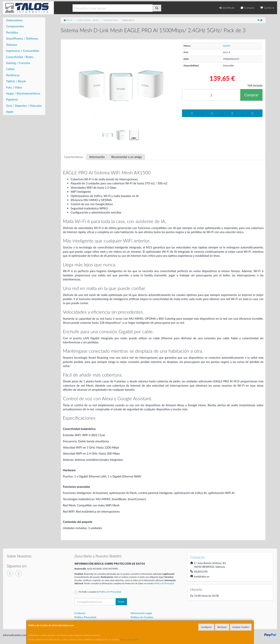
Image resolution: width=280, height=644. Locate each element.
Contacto (247, 8)
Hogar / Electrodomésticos (23, 93)
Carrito (267, 8)
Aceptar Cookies (241, 627)
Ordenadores (14, 20)
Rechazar (222, 627)
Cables (10, 69)
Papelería (12, 99)
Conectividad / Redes (20, 57)
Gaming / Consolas (18, 63)
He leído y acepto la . (100, 592)
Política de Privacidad (164, 583)
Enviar (121, 602)
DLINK (227, 46)
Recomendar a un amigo (127, 157)
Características (73, 157)
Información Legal (141, 613)
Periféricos (13, 75)
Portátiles (12, 32)
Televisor (12, 45)
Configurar (206, 627)
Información (97, 157)
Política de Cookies (129, 639)
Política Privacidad (85, 617)
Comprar (251, 95)
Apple (10, 112)
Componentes (15, 26)
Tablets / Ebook (16, 81)
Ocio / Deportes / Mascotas (24, 106)
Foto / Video (14, 87)
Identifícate (227, 8)
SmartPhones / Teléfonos (22, 38)
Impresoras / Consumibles (23, 51)
